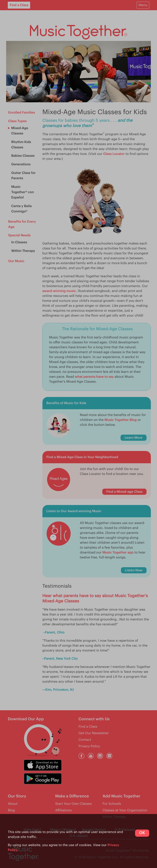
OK (142, 833)
